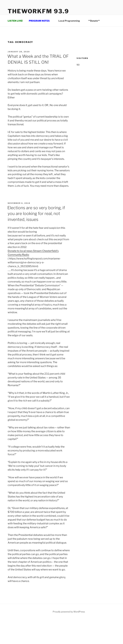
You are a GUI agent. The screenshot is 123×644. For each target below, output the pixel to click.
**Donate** (94, 21)
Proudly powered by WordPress (69, 612)
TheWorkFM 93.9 (38, 11)
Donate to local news (20, 251)
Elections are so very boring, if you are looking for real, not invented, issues (36, 214)
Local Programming (71, 21)
